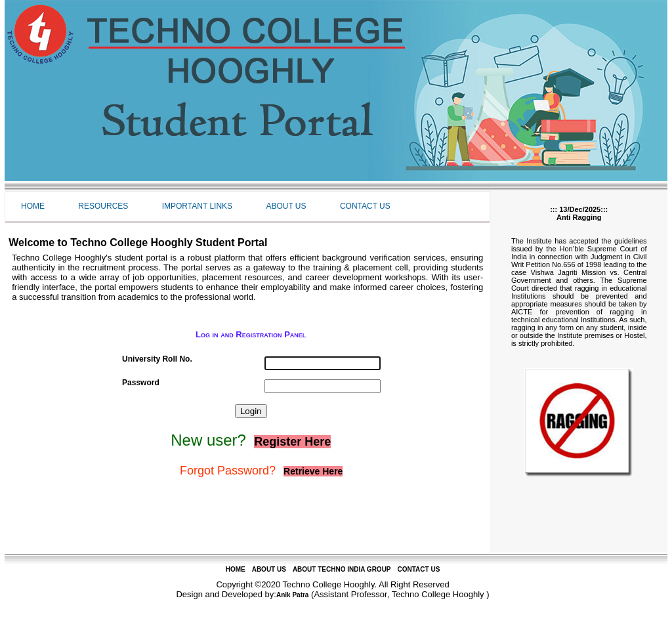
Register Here (292, 442)
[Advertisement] (247, 523)
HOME (236, 569)
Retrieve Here (313, 471)
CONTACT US (419, 569)
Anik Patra (292, 595)
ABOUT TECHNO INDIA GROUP (342, 569)
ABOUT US (269, 569)
